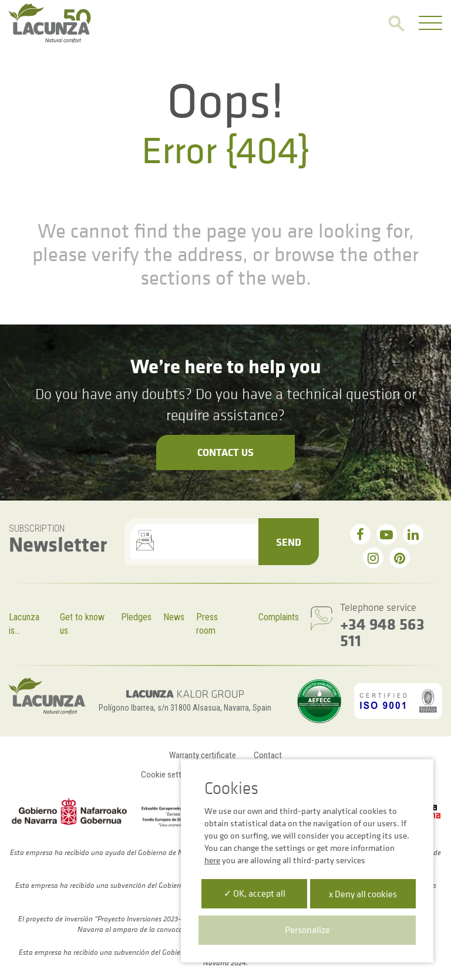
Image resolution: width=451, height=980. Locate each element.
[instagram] (373, 558)
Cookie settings (168, 775)
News (174, 617)
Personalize (307, 930)
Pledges (136, 617)
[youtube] (387, 534)
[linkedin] (413, 534)
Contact (268, 755)
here (212, 860)
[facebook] (360, 534)
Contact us (225, 452)
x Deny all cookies (363, 894)
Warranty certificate (203, 755)
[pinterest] (400, 558)
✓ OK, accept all (255, 893)
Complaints (279, 617)
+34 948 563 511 (382, 632)
